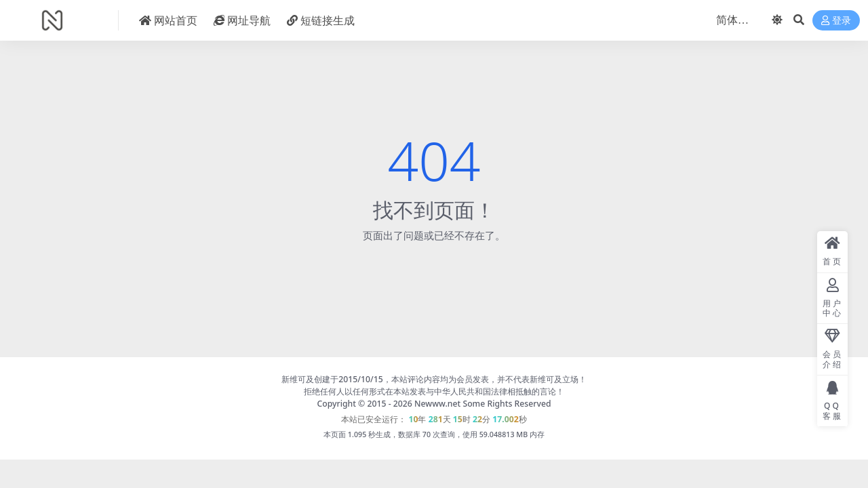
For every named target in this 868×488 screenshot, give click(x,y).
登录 (836, 21)
